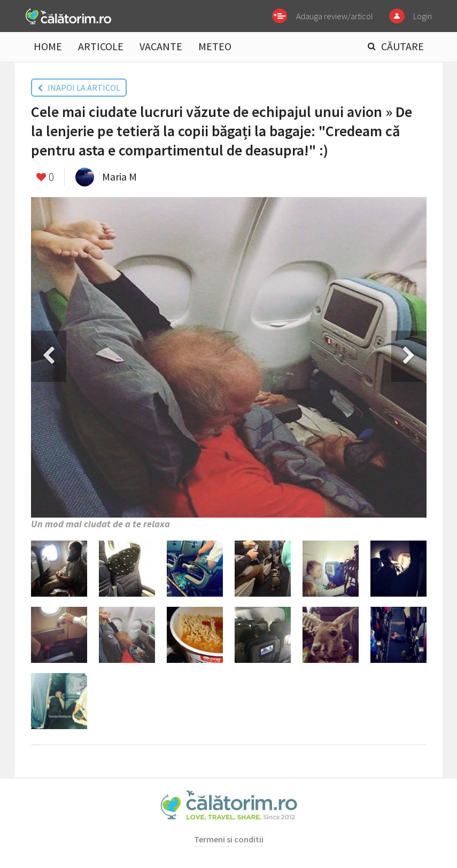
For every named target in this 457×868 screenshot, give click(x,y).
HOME (48, 46)
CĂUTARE (402, 46)
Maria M (119, 177)
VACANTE (161, 46)
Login (423, 16)
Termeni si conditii (229, 839)
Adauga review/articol (335, 16)
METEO (215, 46)
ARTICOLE (101, 46)
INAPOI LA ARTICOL (79, 88)
